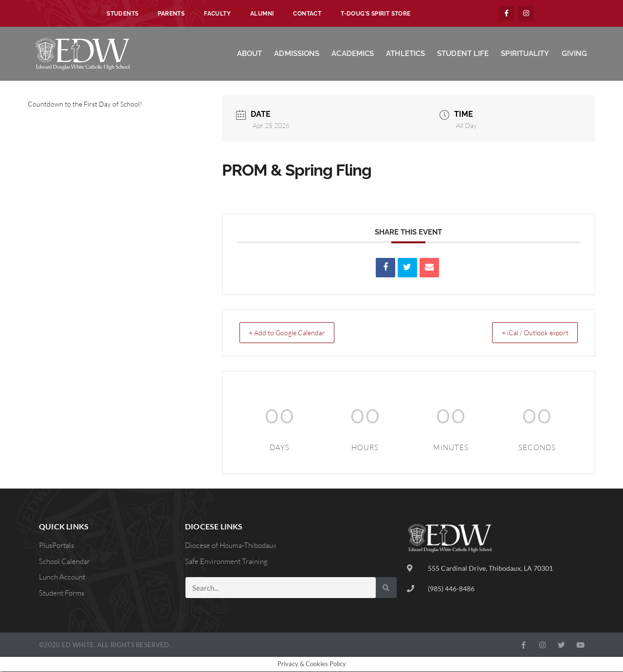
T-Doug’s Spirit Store (376, 14)
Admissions (297, 54)
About (250, 54)
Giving (575, 54)
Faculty (217, 14)
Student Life (463, 54)
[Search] (386, 588)
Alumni (262, 14)
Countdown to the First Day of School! (85, 104)
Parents (171, 14)
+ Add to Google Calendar (294, 333)
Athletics (405, 54)
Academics (353, 54)
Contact (307, 14)
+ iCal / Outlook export (528, 333)
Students (122, 14)
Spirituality (525, 54)
